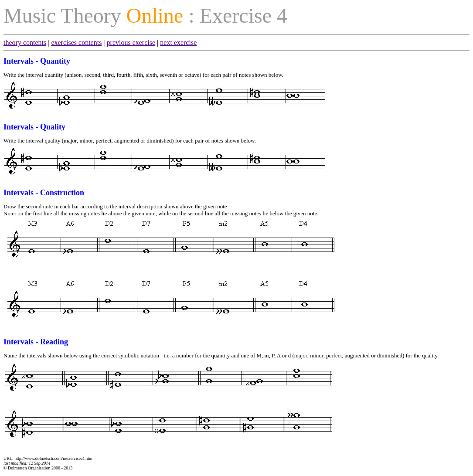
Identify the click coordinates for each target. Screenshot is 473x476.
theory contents (25, 42)
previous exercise (131, 42)
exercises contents (76, 42)
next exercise (178, 42)
